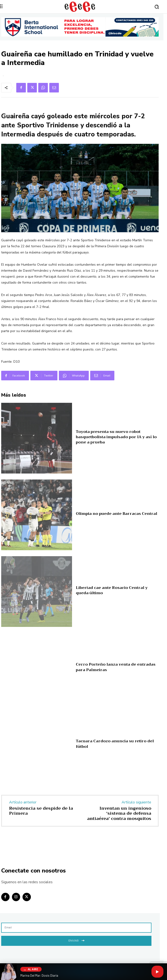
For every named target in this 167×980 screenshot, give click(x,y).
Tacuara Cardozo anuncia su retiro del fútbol (115, 744)
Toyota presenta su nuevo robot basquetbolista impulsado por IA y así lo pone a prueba (116, 437)
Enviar (76, 940)
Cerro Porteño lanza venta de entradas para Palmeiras (116, 667)
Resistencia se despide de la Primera (41, 811)
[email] (76, 928)
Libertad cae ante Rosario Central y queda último (112, 590)
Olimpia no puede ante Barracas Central (117, 514)
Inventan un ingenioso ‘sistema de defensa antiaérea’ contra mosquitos (119, 813)
